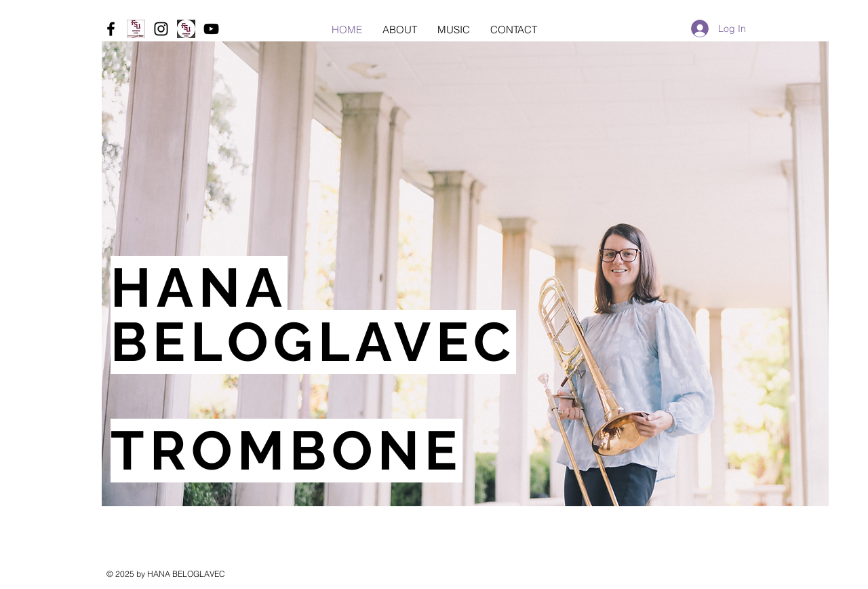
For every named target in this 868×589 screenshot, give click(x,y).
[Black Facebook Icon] (111, 29)
